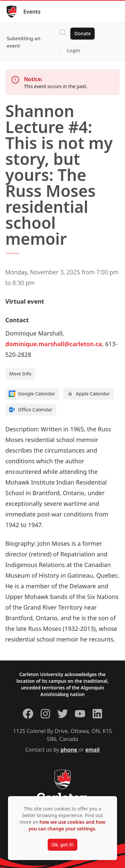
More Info (20, 374)
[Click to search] (63, 34)
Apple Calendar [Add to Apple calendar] (88, 394)
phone (70, 750)
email (92, 750)
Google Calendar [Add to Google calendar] (32, 394)
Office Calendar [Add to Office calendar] (30, 410)
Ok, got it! (62, 845)
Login (73, 50)
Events (32, 12)
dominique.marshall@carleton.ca (54, 344)
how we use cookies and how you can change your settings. (67, 825)
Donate (82, 33)
